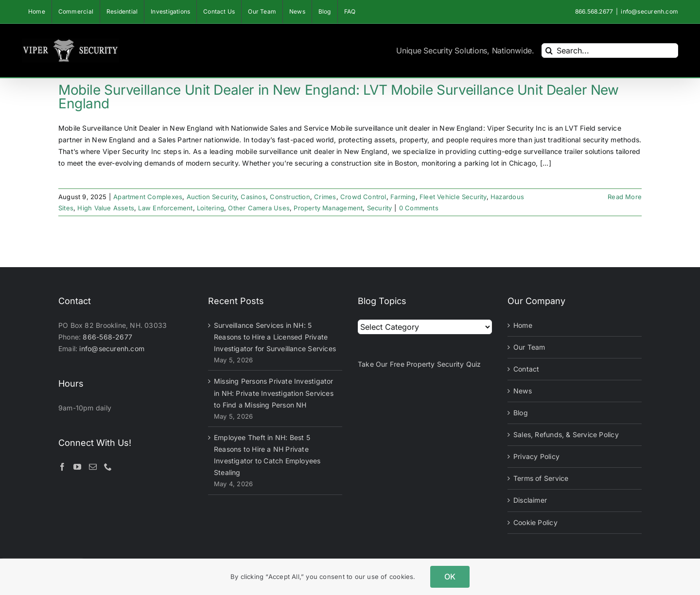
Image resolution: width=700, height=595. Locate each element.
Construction (290, 197)
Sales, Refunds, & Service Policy (566, 434)
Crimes (325, 197)
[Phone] (108, 467)
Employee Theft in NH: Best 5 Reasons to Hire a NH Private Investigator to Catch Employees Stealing (267, 455)
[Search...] (610, 51)
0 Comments (419, 208)
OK (450, 577)
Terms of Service (541, 478)
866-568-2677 (107, 337)
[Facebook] (62, 467)
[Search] (549, 51)
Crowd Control (363, 197)
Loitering (210, 208)
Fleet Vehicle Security (453, 197)
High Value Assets (106, 208)
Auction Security (212, 197)
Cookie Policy (535, 522)
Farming (403, 197)
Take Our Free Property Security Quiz (420, 364)
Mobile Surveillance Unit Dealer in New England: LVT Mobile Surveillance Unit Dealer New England (338, 97)
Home (523, 325)
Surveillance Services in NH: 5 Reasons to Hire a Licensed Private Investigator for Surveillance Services (275, 337)
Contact (526, 369)
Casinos (253, 197)
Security (380, 208)
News (523, 391)
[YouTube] (77, 467)
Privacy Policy (536, 456)
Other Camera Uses (259, 208)
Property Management (328, 208)
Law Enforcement (165, 208)
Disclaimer (530, 500)
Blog (521, 413)
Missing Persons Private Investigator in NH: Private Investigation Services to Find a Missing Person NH (274, 393)
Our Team (529, 347)
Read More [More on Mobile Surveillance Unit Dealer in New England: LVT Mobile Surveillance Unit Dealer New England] (625, 197)
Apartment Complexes (148, 197)
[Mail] (93, 467)
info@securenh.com (649, 11)
